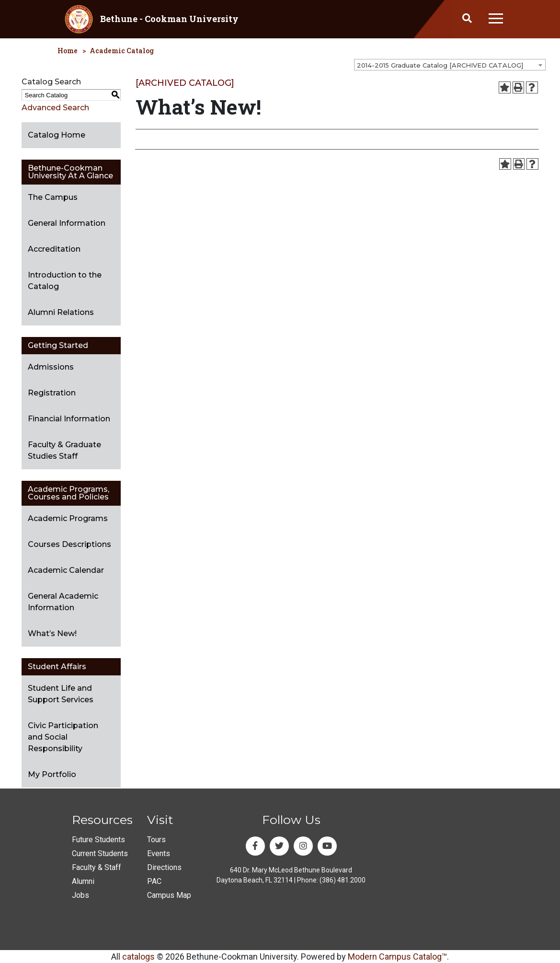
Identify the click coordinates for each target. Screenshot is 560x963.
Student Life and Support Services (61, 694)
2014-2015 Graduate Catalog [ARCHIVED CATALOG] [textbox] (440, 65)
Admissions (51, 367)
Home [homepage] (68, 51)
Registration (52, 393)
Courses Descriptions (69, 544)
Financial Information (69, 419)
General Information (67, 223)
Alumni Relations (61, 312)
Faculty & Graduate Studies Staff (64, 450)
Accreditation (54, 249)
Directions (164, 867)
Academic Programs (68, 518)
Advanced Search (55, 108)
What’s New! (52, 633)
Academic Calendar (66, 570)
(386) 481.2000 (343, 880)
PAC (154, 881)
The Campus (53, 197)
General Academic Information (63, 602)
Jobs (80, 895)
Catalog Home (57, 135)
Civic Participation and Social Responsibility (63, 737)
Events (159, 853)
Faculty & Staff (97, 867)
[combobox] (450, 65)
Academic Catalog (122, 51)
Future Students (98, 840)
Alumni (83, 881)
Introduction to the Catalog (65, 281)
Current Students (100, 853)
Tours (156, 840)
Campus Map (169, 895)
